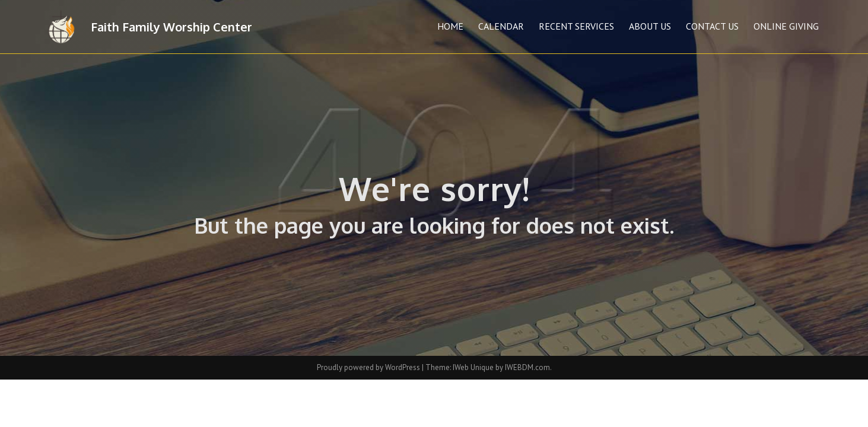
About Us (650, 26)
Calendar (501, 26)
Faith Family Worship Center (171, 27)
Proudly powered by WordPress (369, 367)
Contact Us (712, 26)
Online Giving (786, 26)
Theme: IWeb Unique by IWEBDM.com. (489, 367)
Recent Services (576, 26)
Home (450, 26)
